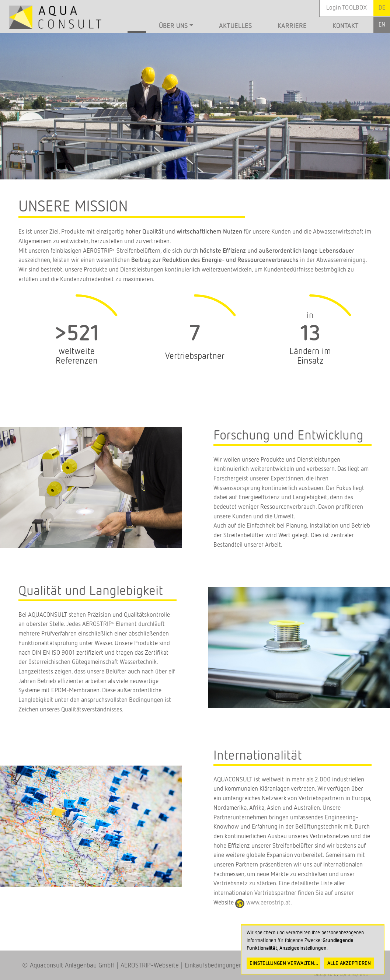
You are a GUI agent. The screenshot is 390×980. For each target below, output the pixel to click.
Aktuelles (235, 26)
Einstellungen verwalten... (284, 963)
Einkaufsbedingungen (213, 966)
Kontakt (346, 26)
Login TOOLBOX (347, 8)
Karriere (292, 26)
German (382, 8)
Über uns (173, 26)
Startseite (137, 27)
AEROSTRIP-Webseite (150, 966)
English (382, 25)
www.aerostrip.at (268, 903)
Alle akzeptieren (349, 963)
